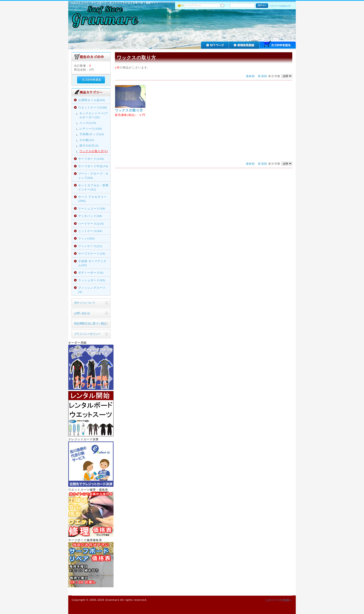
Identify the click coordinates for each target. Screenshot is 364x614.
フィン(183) (87, 238)
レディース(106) (91, 129)
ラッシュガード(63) (92, 280)
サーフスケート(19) (92, 253)
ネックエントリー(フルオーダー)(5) (94, 115)
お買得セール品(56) (92, 100)
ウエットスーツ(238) (93, 107)
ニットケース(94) (90, 231)
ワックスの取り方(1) (94, 151)
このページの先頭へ (279, 600)
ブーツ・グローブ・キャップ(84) (94, 176)
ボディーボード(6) (91, 273)
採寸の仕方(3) (89, 145)
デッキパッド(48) (90, 216)
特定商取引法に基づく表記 (90, 323)
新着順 (262, 76)
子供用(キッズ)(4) (92, 134)
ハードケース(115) (91, 224)
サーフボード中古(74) (93, 166)
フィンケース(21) (90, 246)
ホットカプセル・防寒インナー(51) (94, 187)
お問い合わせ (82, 313)
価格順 (250, 76)
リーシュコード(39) (92, 208)
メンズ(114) (88, 123)
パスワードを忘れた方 (280, 6)
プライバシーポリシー (87, 334)
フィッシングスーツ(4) (92, 290)
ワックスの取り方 (129, 110)
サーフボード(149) (91, 159)
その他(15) (87, 140)
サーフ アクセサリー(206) (93, 199)
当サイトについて (85, 303)
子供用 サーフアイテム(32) (93, 263)
